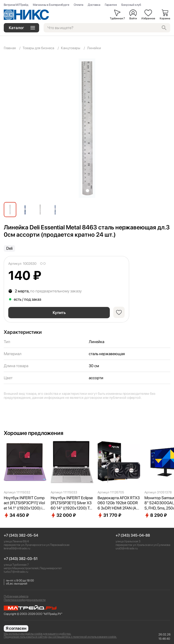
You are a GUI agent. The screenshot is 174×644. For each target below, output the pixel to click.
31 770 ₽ (109, 515)
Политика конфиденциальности (25, 600)
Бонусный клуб (131, 5)
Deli (9, 248)
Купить (59, 313)
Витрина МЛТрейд (16, 5)
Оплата (78, 5)
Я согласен (16, 628)
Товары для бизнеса (38, 48)
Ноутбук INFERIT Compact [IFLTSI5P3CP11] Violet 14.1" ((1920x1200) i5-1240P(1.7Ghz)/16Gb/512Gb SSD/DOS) (25, 503)
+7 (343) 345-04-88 (133, 535)
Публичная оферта (16, 596)
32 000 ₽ (63, 515)
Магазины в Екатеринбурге (51, 5)
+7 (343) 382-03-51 (21, 559)
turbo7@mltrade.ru (16, 572)
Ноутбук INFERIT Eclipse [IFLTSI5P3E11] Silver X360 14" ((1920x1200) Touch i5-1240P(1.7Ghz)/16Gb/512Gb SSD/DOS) (72, 503)
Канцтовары (71, 48)
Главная (10, 48)
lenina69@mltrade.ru (17, 548)
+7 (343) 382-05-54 (21, 535)
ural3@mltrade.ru (127, 548)
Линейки (94, 48)
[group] (87, 128)
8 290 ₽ (156, 515)
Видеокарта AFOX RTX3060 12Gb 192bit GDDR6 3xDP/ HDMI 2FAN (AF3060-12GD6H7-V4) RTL (119, 503)
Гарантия (111, 5)
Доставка (94, 5)
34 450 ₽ (16, 515)
